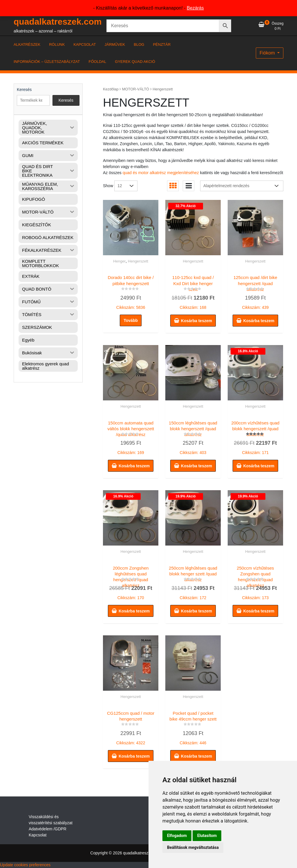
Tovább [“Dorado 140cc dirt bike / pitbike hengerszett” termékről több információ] (131, 320)
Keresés (24, 90)
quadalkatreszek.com (58, 22)
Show (108, 186)
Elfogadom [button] (177, 836)
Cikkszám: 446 (193, 727)
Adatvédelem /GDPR (48, 829)
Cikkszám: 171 (255, 437)
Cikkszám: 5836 (131, 291)
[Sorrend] (242, 186)
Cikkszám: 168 (193, 292)
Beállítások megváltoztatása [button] (193, 847)
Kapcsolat (38, 835)
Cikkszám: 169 (131, 436)
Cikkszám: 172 (193, 582)
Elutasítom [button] (207, 836)
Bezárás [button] (195, 8)
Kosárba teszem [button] (197, 321)
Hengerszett (138, 261)
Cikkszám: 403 (193, 436)
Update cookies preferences (25, 865)
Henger (119, 261)
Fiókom (268, 53)
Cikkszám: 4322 (131, 727)
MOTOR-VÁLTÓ (136, 89)
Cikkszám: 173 (255, 582)
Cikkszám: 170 (131, 582)
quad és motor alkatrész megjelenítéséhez (161, 173)
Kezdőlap (111, 89)
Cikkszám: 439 (255, 291)
